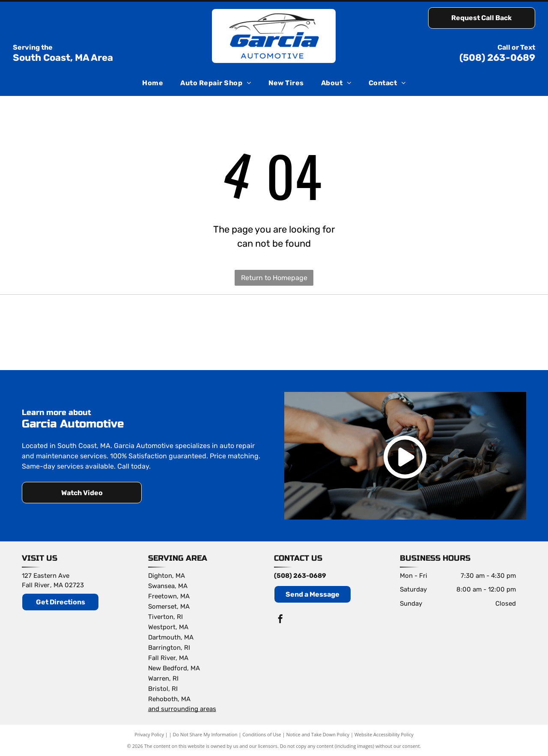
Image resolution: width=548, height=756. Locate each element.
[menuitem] (153, 83)
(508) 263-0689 (497, 58)
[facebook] (280, 620)
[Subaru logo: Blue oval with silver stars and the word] (274, 332)
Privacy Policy (149, 734)
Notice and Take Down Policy (318, 734)
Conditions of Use (262, 734)
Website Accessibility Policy (384, 734)
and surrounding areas (182, 709)
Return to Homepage (274, 278)
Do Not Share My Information (205, 734)
